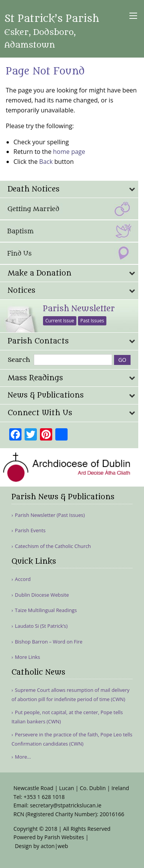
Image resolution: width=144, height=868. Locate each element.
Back (46, 162)
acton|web (54, 846)
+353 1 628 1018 (44, 797)
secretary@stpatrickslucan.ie (66, 805)
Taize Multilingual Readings (46, 610)
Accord (23, 579)
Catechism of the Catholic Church (53, 546)
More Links (28, 657)
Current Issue (60, 321)
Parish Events (30, 531)
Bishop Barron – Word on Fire (49, 642)
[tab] (69, 189)
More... (23, 757)
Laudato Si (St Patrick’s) (41, 626)
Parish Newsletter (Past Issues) (50, 515)
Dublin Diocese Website (42, 595)
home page (69, 152)
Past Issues (92, 321)
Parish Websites (64, 837)
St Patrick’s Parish (52, 31)
